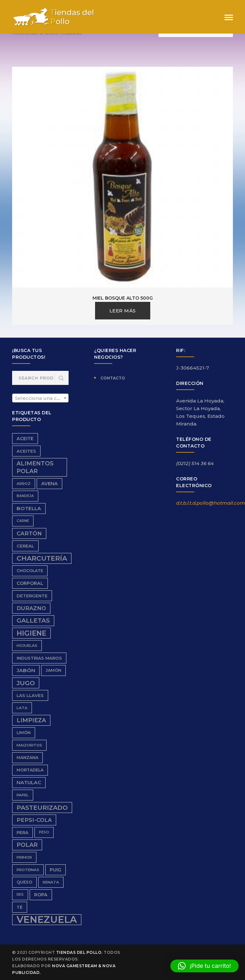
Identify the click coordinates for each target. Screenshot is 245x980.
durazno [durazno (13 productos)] (31, 608)
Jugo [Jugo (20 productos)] (26, 683)
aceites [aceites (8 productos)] (26, 451)
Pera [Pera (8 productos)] (22, 832)
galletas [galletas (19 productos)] (33, 620)
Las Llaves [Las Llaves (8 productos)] (30, 695)
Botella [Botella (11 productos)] (29, 508)
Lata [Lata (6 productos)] (22, 708)
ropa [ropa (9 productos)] (41, 895)
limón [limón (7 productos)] (24, 733)
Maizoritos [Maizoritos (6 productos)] (29, 745)
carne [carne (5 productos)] (23, 521)
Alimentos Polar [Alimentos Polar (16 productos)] (35, 467)
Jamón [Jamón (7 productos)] (53, 670)
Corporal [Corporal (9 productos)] (30, 583)
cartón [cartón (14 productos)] (29, 533)
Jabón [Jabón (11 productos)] (26, 670)
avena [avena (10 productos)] (49, 484)
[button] (204, 966)
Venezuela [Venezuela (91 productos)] (47, 920)
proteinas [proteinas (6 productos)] (28, 870)
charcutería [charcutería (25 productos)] (42, 558)
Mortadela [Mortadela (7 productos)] (30, 770)
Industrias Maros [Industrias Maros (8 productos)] (39, 658)
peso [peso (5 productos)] (44, 832)
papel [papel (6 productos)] (23, 795)
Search (61, 378)
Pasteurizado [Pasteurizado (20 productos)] (42, 808)
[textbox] (40, 398)
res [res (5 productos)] (20, 895)
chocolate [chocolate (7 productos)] (30, 571)
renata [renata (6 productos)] (51, 882)
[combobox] (40, 398)
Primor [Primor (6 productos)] (24, 857)
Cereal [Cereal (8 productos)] (25, 546)
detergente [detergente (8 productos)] (32, 596)
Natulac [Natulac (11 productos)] (29, 782)
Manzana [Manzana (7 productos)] (27, 758)
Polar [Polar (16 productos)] (27, 845)
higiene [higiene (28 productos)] (31, 633)
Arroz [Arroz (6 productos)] (24, 484)
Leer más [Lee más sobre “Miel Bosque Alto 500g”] (123, 311)
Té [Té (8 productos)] (20, 907)
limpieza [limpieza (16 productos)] (31, 720)
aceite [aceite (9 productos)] (25, 439)
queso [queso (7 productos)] (24, 882)
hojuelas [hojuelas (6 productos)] (27, 646)
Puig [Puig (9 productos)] (56, 870)
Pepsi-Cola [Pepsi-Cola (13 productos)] (34, 820)
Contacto (113, 378)
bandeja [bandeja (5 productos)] (25, 496)
